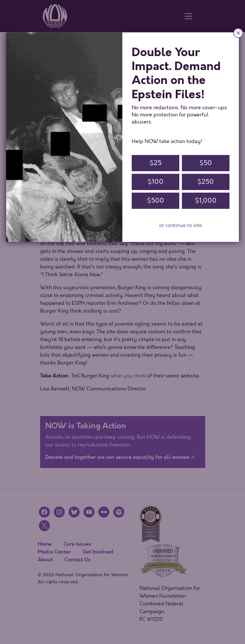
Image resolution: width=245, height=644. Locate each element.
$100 (156, 182)
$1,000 (206, 201)
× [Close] (238, 33)
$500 (156, 201)
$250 (206, 182)
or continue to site (181, 225)
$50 (206, 163)
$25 (156, 163)
